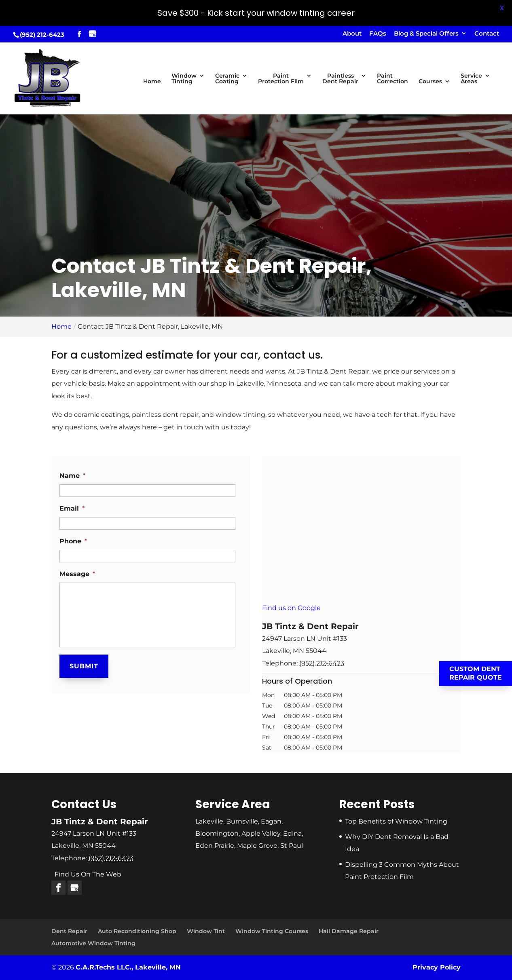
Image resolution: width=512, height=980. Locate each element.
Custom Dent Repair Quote (476, 673)
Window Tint (206, 931)
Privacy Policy (437, 967)
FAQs (378, 34)
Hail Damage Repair (349, 931)
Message (77, 574)
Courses (430, 82)
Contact (487, 34)
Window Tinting (184, 79)
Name (72, 476)
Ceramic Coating (227, 79)
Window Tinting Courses (272, 931)
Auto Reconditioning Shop (137, 931)
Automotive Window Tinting (93, 943)
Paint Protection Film (281, 79)
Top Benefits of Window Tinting (396, 821)
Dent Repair (69, 931)
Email (72, 508)
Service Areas (471, 79)
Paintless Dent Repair (340, 79)
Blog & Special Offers (426, 34)
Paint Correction (392, 79)
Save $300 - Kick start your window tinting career (256, 13)
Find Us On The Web (88, 874)
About (352, 34)
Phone (73, 541)
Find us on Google (291, 608)
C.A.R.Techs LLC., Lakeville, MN (128, 967)
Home (152, 82)
